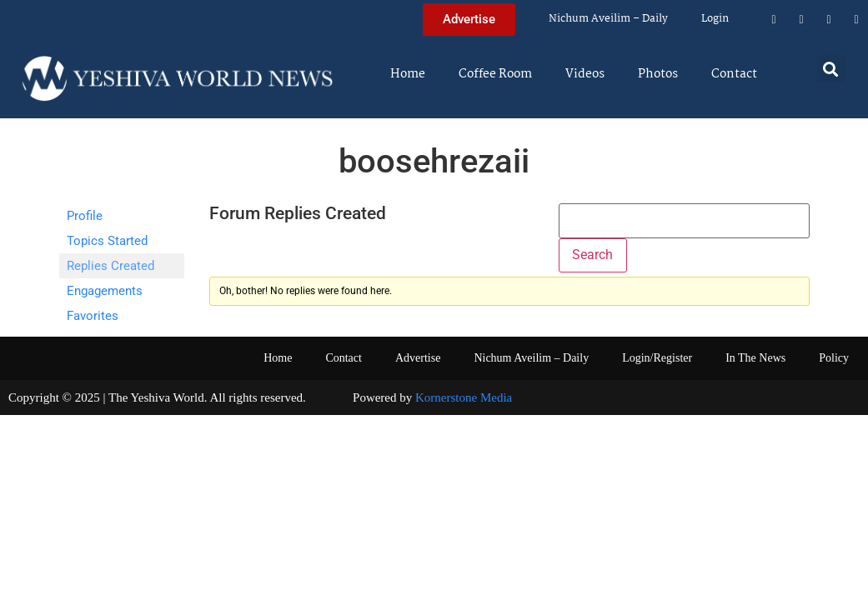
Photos (658, 74)
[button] (831, 69)
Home (408, 74)
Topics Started (107, 241)
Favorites (93, 316)
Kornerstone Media (464, 397)
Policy (834, 358)
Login (715, 19)
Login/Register (657, 358)
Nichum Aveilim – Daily (608, 19)
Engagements (105, 291)
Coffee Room (495, 74)
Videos (585, 74)
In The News (755, 358)
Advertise (418, 358)
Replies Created (110, 266)
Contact (734, 74)
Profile (85, 216)
